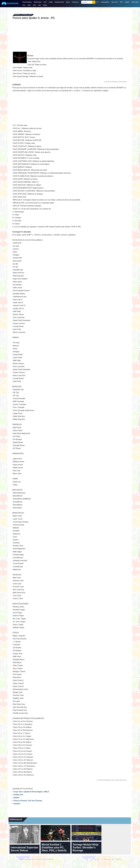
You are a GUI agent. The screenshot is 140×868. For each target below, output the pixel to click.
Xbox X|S (114, 2)
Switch (127, 2)
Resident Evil (59, 2)
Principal (17, 15)
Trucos (25, 15)
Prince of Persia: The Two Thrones (28, 801)
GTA (45, 2)
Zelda (51, 2)
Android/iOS (105, 2)
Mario (68, 2)
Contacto (118, 859)
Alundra (17, 804)
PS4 (24, 5)
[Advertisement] (70, 35)
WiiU (29, 5)
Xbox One (135, 2)
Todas (45, 5)
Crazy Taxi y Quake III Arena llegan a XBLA (31, 792)
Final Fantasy (27, 2)
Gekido (16, 798)
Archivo (97, 859)
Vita (39, 5)
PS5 (121, 2)
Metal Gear (38, 2)
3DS (34, 5)
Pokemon (75, 2)
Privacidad (107, 859)
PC (98, 2)
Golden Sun (18, 795)
